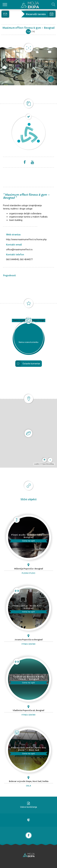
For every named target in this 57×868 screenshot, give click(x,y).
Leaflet (37, 464)
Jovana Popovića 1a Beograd (29, 640)
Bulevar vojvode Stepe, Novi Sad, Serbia (29, 781)
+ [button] (44, 460)
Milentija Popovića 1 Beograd (29, 569)
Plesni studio (28, 573)
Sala (28, 786)
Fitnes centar (28, 644)
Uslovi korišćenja (29, 807)
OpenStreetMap (48, 464)
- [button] (50, 460)
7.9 (28, 31)
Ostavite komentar (31, 364)
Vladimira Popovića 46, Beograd (28, 710)
